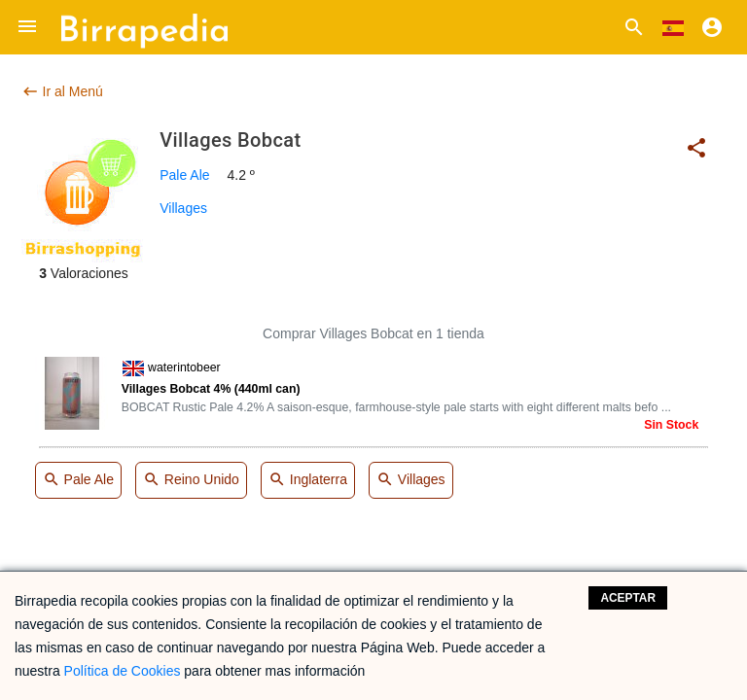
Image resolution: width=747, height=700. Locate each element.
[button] (27, 27)
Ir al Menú (62, 91)
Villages (183, 208)
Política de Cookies (123, 671)
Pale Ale (184, 175)
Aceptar (628, 598)
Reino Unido (191, 481)
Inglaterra (308, 481)
